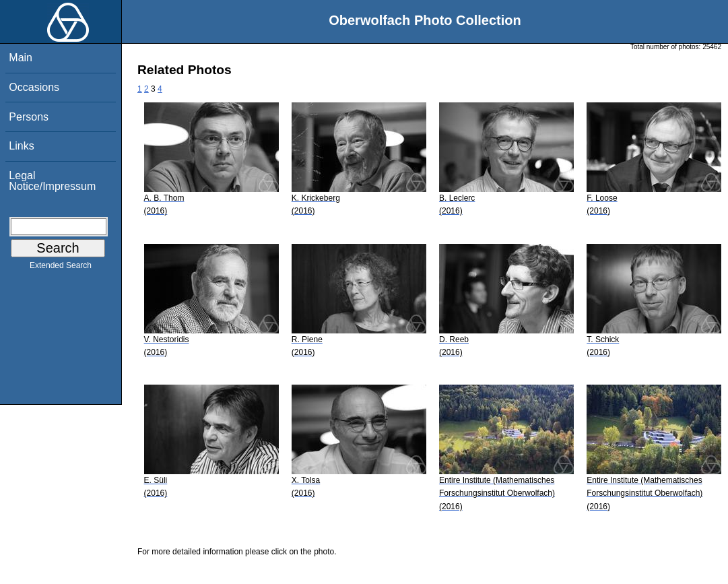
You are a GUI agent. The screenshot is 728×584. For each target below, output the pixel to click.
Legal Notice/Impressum (52, 181)
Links (21, 146)
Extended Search (61, 268)
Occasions (34, 87)
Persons (29, 117)
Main (21, 58)
